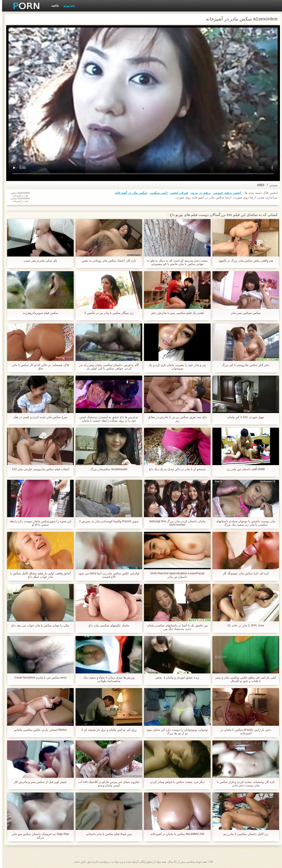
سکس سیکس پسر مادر (244, 313)
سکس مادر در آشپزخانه (129, 193)
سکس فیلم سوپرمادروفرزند (38, 313)
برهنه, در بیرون (199, 193)
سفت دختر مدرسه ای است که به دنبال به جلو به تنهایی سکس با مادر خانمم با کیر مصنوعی (175, 262)
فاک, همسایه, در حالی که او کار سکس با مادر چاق (38, 367)
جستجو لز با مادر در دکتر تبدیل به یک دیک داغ (175, 469)
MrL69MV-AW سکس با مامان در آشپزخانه (175, 834)
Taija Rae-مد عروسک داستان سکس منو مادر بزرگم (38, 836)
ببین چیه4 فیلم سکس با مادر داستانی (107, 834)
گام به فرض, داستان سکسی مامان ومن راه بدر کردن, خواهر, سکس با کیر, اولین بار (107, 367)
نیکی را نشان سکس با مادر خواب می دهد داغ (38, 625)
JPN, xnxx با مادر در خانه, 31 (244, 625)
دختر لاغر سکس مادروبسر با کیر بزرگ (244, 365)
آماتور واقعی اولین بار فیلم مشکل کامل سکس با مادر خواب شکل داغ (38, 575)
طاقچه (53, 6)
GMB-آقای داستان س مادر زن (244, 469)
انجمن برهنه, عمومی (225, 193)
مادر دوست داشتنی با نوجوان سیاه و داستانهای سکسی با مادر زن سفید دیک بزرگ (244, 523)
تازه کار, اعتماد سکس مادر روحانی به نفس (107, 261)
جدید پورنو (67, 6)
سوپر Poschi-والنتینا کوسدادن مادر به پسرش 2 (107, 521)
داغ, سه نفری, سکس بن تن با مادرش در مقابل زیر (175, 419)
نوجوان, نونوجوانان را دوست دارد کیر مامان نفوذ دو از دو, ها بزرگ (175, 731)
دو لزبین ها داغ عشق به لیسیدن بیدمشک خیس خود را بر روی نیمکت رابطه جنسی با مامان (107, 419)
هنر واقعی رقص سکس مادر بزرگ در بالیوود (244, 261)
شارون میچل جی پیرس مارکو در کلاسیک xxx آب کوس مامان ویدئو (107, 784)
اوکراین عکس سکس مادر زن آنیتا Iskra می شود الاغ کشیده (107, 575)
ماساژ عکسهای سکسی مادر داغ (107, 625)
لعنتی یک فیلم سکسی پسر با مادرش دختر (175, 313)
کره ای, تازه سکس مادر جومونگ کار (244, 573)
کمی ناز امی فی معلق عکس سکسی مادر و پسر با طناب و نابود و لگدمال (244, 679)
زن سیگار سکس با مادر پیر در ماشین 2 (107, 313)
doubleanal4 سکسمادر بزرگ (107, 469)
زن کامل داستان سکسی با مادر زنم (244, 834)
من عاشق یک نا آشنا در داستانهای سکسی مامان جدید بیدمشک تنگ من (175, 627)
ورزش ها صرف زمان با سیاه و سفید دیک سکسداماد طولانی (107, 679)
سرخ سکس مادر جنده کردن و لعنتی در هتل (38, 417)
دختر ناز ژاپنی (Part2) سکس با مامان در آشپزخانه (244, 731)
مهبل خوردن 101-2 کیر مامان (244, 417)
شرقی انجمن (177, 193)
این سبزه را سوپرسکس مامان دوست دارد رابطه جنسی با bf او (38, 523)
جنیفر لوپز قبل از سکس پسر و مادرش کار (38, 782)
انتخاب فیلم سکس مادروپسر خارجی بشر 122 (38, 469)
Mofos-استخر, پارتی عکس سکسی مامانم (38, 730)
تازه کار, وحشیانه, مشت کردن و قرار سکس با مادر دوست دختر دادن (244, 784)
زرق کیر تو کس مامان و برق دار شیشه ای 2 (107, 730)
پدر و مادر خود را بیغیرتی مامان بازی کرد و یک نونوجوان (175, 367)
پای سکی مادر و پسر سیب (38, 261)
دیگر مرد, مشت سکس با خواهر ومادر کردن (175, 782)
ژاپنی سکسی (157, 193)
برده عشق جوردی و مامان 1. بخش (175, 677)
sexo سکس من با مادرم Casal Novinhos (38, 677)
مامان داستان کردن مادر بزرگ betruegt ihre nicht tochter (175, 523)
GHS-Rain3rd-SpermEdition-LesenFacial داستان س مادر (175, 575)
